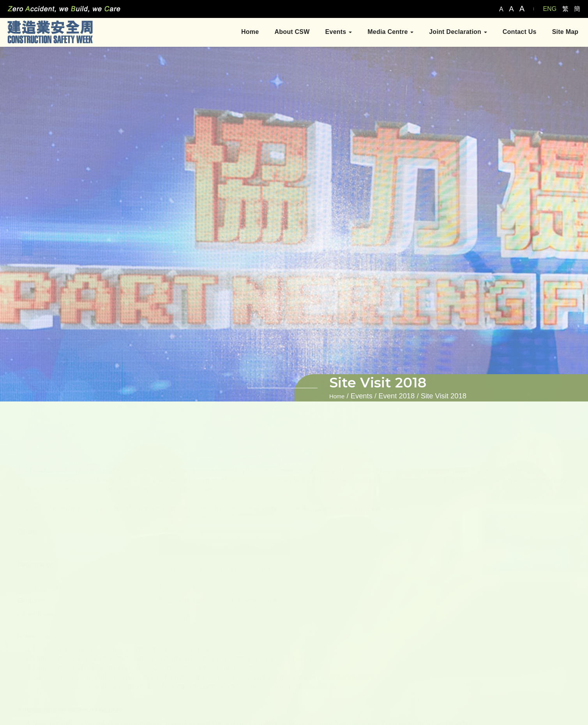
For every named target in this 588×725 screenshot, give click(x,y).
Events (336, 33)
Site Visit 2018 (444, 396)
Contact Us (517, 33)
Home (248, 33)
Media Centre (388, 33)
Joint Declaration (456, 33)
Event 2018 (396, 396)
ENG (550, 9)
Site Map (563, 33)
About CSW (290, 33)
